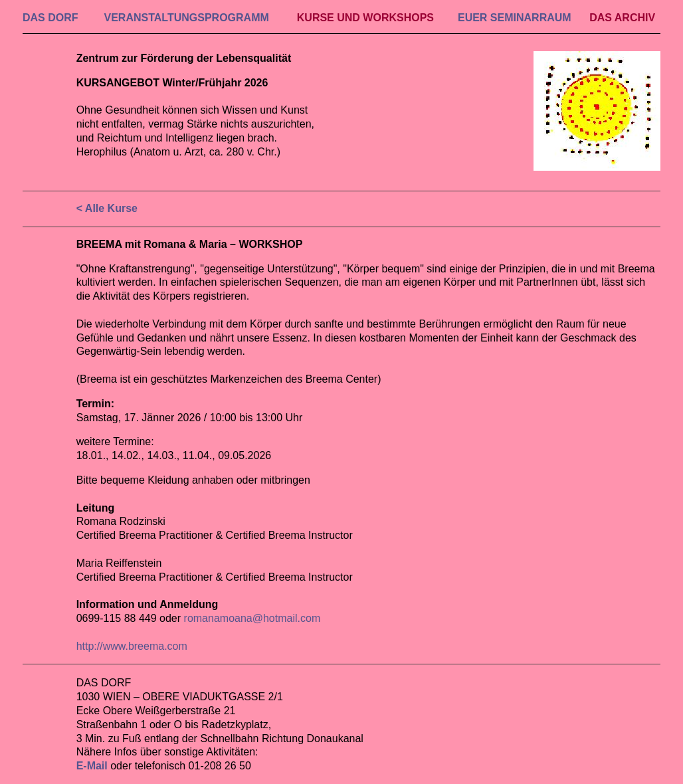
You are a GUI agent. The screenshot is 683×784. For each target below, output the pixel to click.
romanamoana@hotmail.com (252, 618)
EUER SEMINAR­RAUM (515, 18)
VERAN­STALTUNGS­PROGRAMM (187, 18)
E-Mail (92, 766)
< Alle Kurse (107, 208)
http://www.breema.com (132, 646)
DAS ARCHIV (622, 18)
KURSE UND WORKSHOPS (365, 18)
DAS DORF (50, 18)
